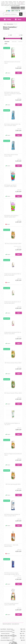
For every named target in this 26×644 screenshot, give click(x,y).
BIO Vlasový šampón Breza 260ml (13, 363)
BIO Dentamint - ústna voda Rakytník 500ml (11, 546)
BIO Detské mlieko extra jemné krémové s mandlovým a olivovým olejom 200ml (13, 94)
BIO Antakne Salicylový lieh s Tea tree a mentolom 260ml (12, 125)
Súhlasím (23, 8)
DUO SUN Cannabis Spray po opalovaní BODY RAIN (11, 604)
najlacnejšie (14, 42)
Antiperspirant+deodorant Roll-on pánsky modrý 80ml (13, 274)
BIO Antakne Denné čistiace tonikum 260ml (11, 155)
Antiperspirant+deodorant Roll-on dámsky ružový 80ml (13, 333)
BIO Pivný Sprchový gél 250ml (13, 484)
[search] (21, 14)
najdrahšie (20, 42)
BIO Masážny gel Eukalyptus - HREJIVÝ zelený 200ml (12, 216)
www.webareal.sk (15, 624)
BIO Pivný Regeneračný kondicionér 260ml (13, 454)
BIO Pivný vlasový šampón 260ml (13, 244)
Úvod (5, 24)
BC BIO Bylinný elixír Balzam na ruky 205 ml (12, 424)
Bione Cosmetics (10, 24)
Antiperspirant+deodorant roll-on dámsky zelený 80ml (13, 303)
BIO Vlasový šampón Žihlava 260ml (13, 393)
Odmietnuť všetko (16, 8)
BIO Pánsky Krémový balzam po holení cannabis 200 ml (12, 515)
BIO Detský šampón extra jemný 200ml (12, 62)
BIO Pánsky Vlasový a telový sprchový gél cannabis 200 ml (12, 574)
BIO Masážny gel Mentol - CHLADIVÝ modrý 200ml (11, 186)
